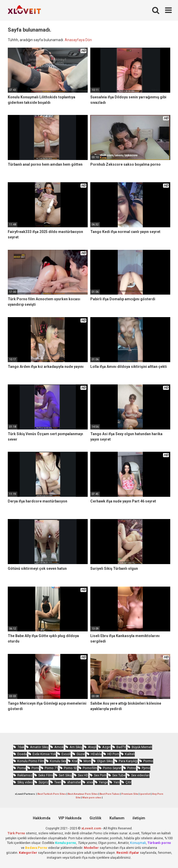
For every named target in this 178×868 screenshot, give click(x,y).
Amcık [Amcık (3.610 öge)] (59, 747)
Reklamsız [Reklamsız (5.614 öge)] (25, 775)
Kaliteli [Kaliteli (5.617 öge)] (130, 754)
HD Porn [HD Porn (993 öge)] (113, 754)
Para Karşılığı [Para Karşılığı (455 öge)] (128, 761)
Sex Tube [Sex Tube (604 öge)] (119, 775)
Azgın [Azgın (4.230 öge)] (106, 747)
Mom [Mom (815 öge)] (87, 761)
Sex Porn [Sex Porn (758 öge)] (100, 775)
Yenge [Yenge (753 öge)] (103, 782)
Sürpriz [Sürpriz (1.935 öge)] (44, 782)
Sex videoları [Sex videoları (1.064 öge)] (140, 775)
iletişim (139, 818)
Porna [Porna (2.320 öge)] (22, 768)
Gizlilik (95, 818)
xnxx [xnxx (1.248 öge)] (90, 782)
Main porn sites (92, 797)
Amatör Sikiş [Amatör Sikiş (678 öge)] (39, 747)
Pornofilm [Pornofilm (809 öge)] (90, 768)
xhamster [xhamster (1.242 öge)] (74, 782)
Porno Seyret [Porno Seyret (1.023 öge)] (112, 768)
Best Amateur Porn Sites (83, 794)
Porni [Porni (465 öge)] (35, 768)
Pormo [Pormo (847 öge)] (148, 761)
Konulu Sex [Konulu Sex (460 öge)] (58, 761)
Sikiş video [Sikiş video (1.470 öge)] (25, 782)
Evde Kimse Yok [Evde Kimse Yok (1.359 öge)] (44, 754)
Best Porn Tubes (110, 794)
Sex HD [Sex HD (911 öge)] (83, 775)
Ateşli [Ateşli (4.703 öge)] (92, 747)
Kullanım (117, 818)
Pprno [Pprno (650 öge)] (146, 768)
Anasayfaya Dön (78, 40)
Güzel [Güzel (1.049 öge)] (81, 754)
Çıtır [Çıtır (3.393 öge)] (128, 782)
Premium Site (130, 794)
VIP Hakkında (70, 818)
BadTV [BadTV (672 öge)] (121, 747)
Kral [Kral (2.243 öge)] (75, 761)
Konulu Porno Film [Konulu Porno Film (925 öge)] (31, 761)
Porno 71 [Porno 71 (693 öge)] (51, 768)
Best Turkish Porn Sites (52, 794)
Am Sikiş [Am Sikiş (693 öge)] (76, 747)
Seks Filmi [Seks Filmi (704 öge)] (46, 775)
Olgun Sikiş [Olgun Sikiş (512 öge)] (105, 761)
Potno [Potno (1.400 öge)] (132, 768)
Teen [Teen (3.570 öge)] (58, 782)
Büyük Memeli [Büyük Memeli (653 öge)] (142, 747)
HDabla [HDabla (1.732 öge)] (96, 754)
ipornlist (145, 794)
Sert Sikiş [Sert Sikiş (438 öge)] (65, 775)
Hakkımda (42, 818)
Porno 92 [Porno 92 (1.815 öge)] (71, 768)
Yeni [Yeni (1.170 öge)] (117, 782)
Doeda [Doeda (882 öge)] (22, 754)
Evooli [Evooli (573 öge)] (66, 754)
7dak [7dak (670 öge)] (21, 747)
